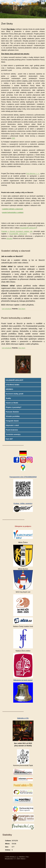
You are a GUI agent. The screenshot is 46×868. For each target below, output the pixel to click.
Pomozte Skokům (12, 412)
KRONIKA (9, 389)
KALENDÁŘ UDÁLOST (28, 228)
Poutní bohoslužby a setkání (16, 318)
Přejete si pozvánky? (14, 407)
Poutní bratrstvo (12, 430)
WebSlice (22, 857)
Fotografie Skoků (12, 421)
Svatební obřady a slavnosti (16, 251)
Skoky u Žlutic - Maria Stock (20, 3)
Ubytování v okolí (12, 425)
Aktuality (9, 238)
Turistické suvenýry (13, 434)
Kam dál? (9, 439)
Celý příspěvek (7, 309)
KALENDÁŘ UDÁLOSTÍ (14, 380)
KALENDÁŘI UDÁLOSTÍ (18, 234)
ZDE (13, 138)
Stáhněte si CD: (23, 718)
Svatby (8, 398)
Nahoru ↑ (24, 859)
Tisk (27, 857)
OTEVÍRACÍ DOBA (13, 385)
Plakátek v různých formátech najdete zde (17, 231)
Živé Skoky (22, 309)
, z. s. (37, 174)
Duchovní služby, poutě (15, 394)
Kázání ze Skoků (12, 403)
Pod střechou (31, 174)
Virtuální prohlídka (13, 416)
